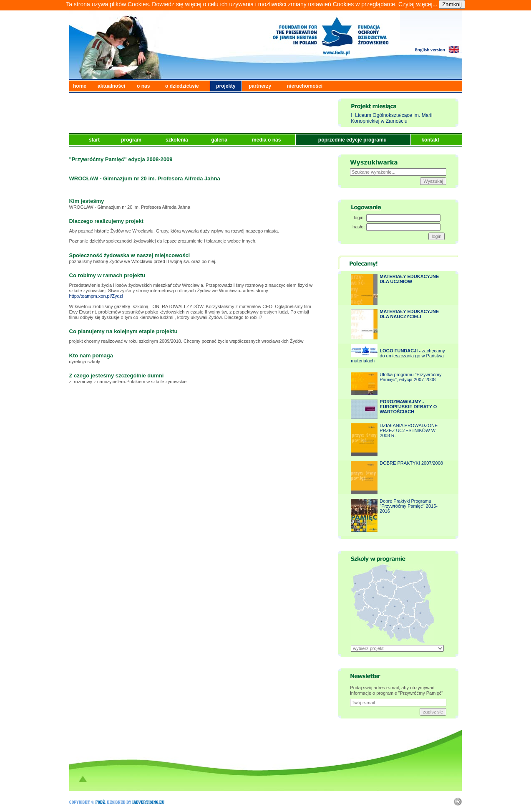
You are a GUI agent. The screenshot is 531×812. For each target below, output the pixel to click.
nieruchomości (305, 86)
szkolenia (177, 140)
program (132, 140)
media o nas (267, 140)
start (95, 140)
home (80, 86)
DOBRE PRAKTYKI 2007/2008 (411, 463)
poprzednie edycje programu (353, 140)
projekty (226, 86)
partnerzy (260, 86)
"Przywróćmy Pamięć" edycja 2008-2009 (121, 159)
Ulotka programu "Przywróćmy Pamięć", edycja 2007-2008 (410, 377)
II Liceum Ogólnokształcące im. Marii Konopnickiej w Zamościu (391, 118)
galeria (220, 140)
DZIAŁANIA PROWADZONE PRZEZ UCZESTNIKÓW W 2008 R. (409, 430)
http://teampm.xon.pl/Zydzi (96, 296)
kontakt (431, 140)
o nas (143, 86)
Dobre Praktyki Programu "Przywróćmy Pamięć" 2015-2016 (409, 506)
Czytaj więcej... (418, 4)
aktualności (111, 86)
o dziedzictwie (182, 86)
